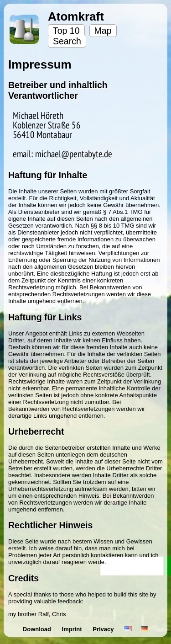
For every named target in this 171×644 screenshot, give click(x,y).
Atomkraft (76, 16)
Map (103, 31)
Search (67, 41)
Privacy (104, 629)
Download (38, 629)
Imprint (73, 629)
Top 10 (66, 31)
